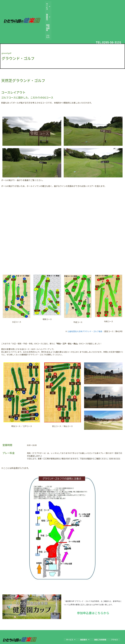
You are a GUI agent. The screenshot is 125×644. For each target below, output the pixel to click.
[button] (67, 6)
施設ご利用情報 (91, 6)
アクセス (103, 6)
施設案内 (78, 6)
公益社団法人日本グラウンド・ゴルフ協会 (85, 306)
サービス (67, 6)
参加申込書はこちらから (93, 588)
